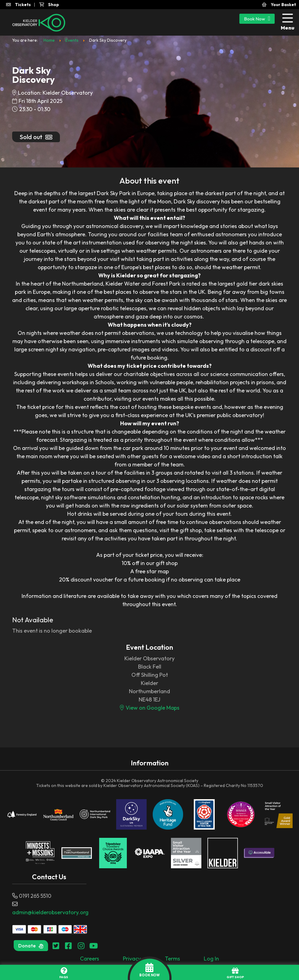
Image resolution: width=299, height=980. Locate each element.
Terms (172, 959)
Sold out (36, 137)
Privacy (132, 959)
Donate (31, 946)
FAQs (64, 973)
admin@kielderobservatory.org (50, 912)
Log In (211, 959)
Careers (90, 959)
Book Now (257, 18)
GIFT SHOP (235, 973)
